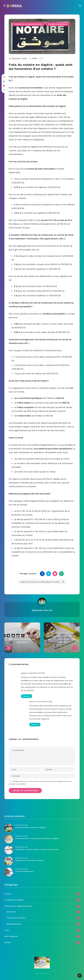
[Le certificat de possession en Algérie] (9, 828)
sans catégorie (11, 936)
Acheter (8, 894)
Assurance (11, 912)
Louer (7, 930)
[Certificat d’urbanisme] (9, 872)
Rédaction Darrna (42, 610)
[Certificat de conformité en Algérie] (9, 861)
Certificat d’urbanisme (25, 871)
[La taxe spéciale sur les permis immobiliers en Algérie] (9, 839)
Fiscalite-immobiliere (58, 24)
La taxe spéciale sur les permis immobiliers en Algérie (38, 838)
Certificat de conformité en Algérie (30, 860)
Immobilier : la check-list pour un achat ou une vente (38, 849)
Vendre (8, 942)
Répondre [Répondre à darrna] (35, 724)
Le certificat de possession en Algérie (31, 827)
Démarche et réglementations (28, 24)
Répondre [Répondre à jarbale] (27, 696)
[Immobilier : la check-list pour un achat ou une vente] (9, 850)
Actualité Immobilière (14, 900)
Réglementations (14, 924)
